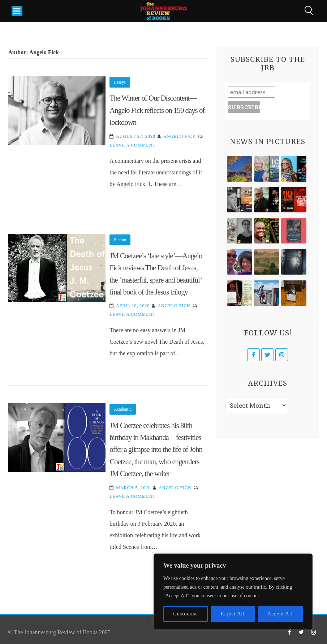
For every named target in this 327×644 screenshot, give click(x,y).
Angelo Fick (180, 136)
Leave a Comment (132, 145)
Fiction (120, 240)
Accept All (280, 614)
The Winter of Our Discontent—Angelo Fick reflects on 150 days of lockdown (157, 110)
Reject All (233, 614)
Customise (186, 614)
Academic (123, 409)
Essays (120, 82)
